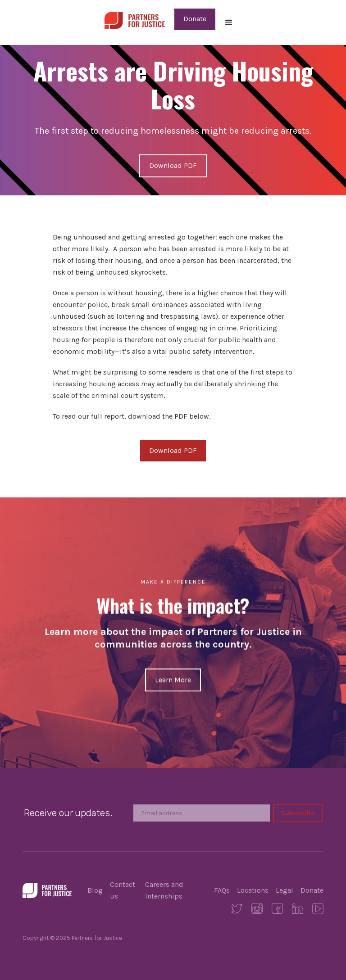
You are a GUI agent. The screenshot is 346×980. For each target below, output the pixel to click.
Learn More (173, 680)
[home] (134, 19)
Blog (95, 890)
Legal (285, 890)
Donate (195, 19)
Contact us (123, 890)
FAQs (222, 890)
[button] (229, 23)
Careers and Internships (164, 890)
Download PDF (173, 165)
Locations (253, 890)
